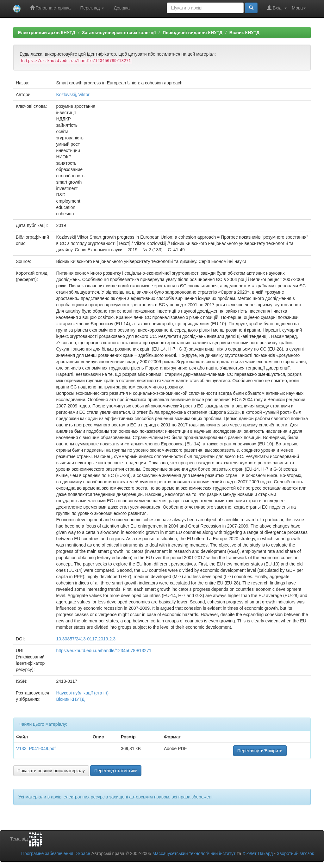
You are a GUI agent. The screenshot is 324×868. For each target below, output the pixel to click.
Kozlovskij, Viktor (73, 95)
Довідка (121, 8)
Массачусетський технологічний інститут (194, 853)
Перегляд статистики (116, 771)
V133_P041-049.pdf (36, 749)
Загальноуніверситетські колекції (119, 33)
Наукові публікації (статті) (82, 693)
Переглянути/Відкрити (260, 751)
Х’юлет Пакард (258, 853)
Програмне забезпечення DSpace (56, 853)
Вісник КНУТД (244, 33)
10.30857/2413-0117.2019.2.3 (86, 639)
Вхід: (277, 8)
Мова (299, 8)
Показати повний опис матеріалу (51, 771)
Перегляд (92, 8)
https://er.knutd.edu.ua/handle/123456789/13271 (104, 651)
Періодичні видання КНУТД (193, 33)
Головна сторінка (50, 8)
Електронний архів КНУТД (47, 33)
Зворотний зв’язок (295, 853)
